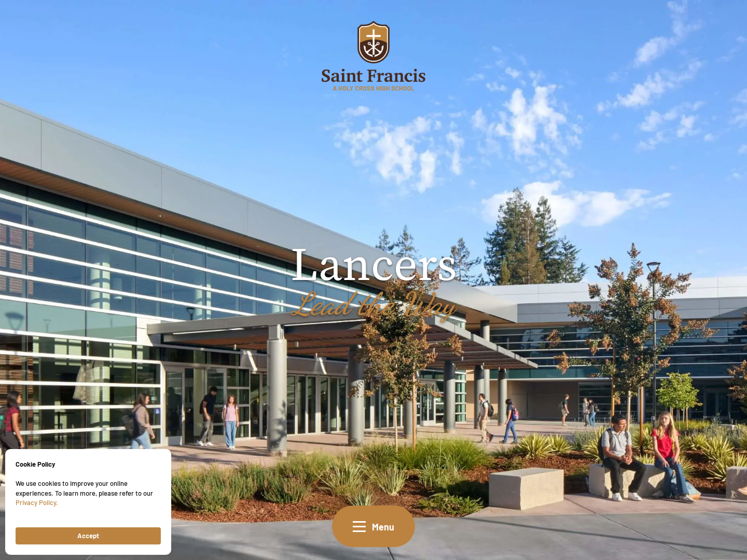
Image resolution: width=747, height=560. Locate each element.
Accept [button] (88, 535)
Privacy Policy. (37, 502)
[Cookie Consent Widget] (88, 502)
